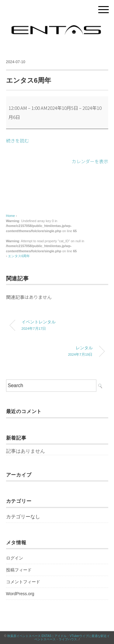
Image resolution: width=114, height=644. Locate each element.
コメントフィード (23, 582)
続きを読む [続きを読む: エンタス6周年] (17, 140)
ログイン (15, 558)
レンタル (53, 352)
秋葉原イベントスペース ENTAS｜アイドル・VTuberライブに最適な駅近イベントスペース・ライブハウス (59, 638)
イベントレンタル (62, 326)
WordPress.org (20, 594)
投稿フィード (19, 570)
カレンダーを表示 (90, 161)
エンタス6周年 (19, 256)
